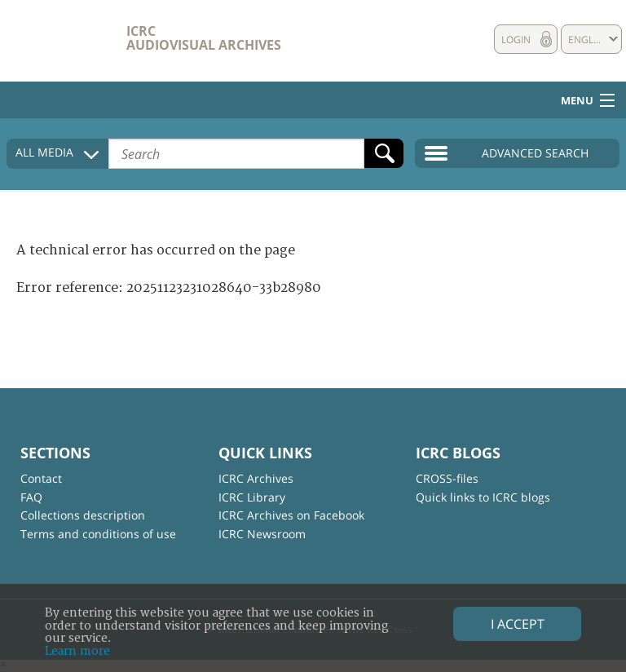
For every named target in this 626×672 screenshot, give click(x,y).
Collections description (83, 515)
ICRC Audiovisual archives (204, 38)
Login (516, 40)
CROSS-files (447, 478)
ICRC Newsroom (262, 534)
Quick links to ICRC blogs (483, 497)
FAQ (31, 497)
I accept (518, 624)
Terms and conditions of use (98, 534)
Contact (41, 478)
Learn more (77, 651)
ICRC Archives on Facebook (291, 515)
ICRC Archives (256, 478)
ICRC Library (252, 497)
